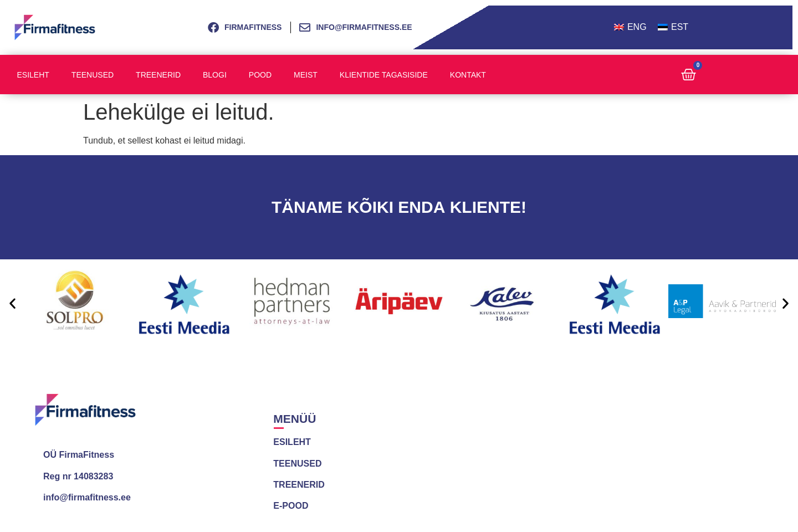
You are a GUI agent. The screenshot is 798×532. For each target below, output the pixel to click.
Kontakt (468, 75)
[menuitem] (630, 28)
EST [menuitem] (680, 27)
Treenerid (158, 75)
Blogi (215, 75)
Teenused (93, 75)
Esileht (33, 75)
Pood (260, 75)
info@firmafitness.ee (87, 497)
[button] (12, 303)
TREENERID (299, 485)
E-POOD (291, 506)
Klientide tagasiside (384, 75)
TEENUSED (297, 464)
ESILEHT (292, 442)
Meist (306, 75)
